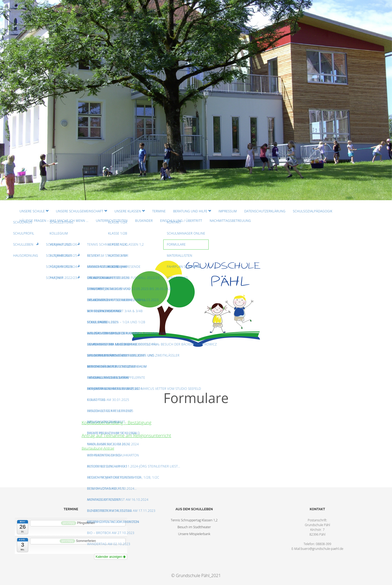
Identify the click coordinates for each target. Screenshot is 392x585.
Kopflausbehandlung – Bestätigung (116, 422)
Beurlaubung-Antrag (98, 448)
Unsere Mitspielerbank (194, 534)
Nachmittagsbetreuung (230, 221)
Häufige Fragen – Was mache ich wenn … (54, 221)
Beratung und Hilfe (190, 211)
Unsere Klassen (128, 211)
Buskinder (144, 221)
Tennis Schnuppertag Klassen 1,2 (194, 520)
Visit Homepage (196, 100)
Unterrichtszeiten (112, 221)
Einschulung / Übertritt (181, 221)
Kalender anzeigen (111, 557)
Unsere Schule (32, 211)
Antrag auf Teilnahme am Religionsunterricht (126, 435)
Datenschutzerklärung (265, 211)
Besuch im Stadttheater (194, 527)
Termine (159, 211)
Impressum (228, 211)
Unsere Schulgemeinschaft (80, 211)
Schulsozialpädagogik (313, 211)
